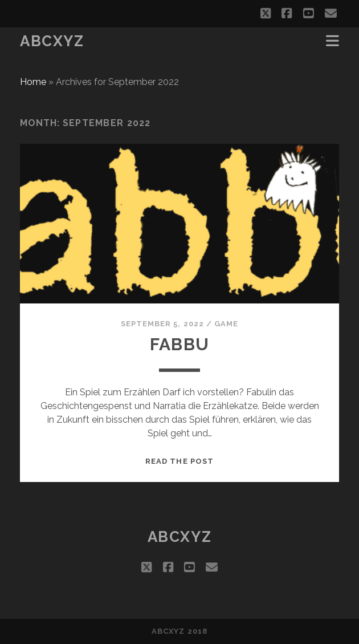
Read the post (179, 461)
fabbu (179, 344)
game (226, 324)
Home (33, 82)
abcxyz (52, 41)
